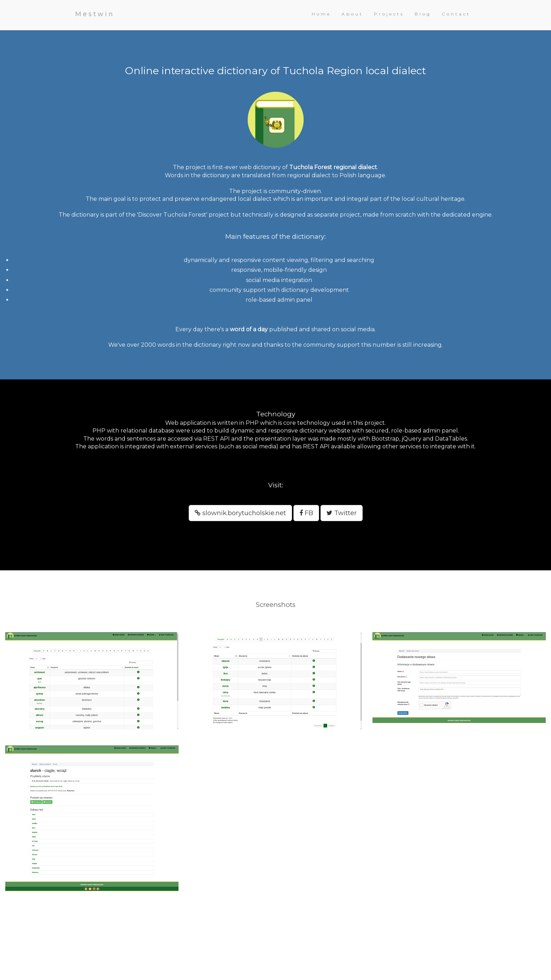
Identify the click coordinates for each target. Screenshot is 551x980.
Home (321, 14)
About (352, 14)
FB (306, 513)
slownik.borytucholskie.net (240, 513)
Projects (389, 14)
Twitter (342, 513)
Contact (456, 14)
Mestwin (95, 14)
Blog (423, 14)
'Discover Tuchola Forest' (172, 215)
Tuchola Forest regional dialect (333, 167)
